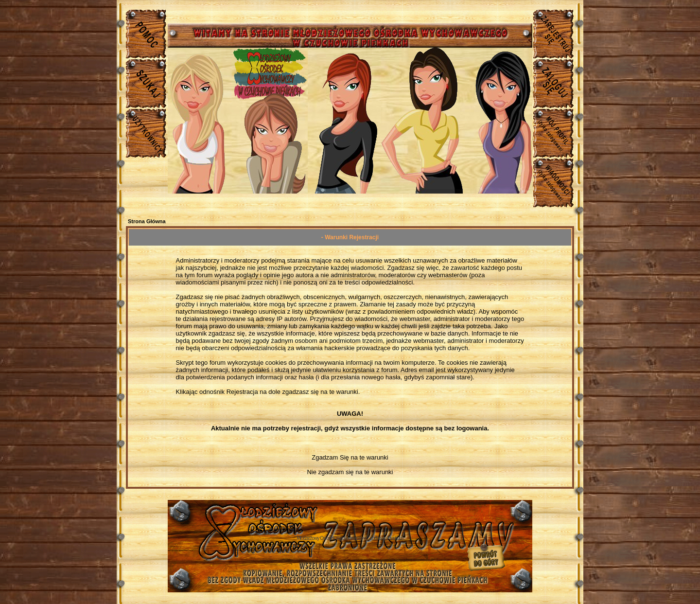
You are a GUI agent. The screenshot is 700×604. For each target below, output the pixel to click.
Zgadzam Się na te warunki (350, 457)
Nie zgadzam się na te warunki (350, 472)
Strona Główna (147, 221)
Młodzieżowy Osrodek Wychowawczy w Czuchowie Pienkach (350, 538)
